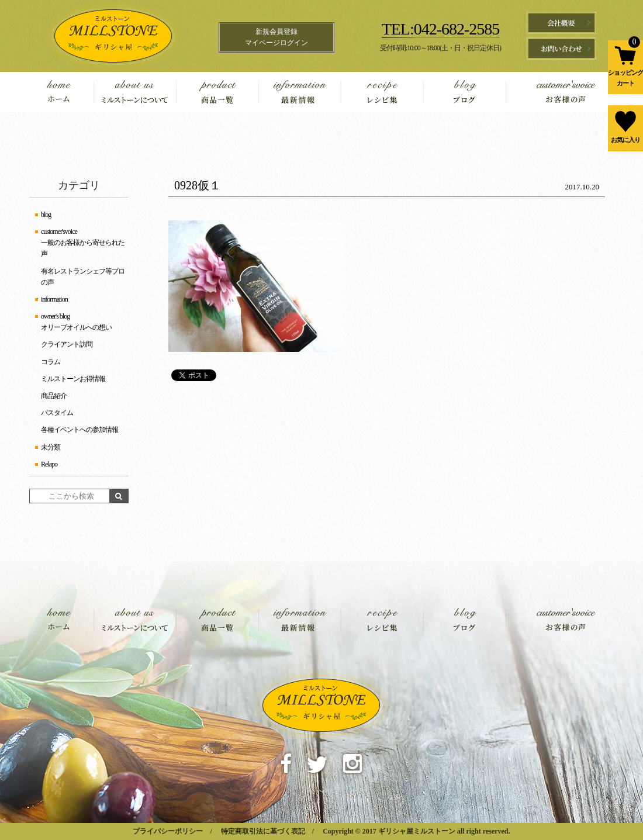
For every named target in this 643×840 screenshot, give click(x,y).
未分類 (51, 447)
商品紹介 (54, 396)
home (67, 92)
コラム (51, 362)
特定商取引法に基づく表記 (263, 831)
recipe (382, 92)
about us (135, 92)
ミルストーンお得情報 (73, 379)
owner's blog (55, 316)
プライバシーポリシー (168, 831)
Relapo (49, 464)
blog (464, 92)
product (217, 92)
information (300, 92)
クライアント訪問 (67, 344)
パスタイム (57, 413)
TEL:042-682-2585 (441, 29)
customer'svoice (554, 92)
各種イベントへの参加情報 (79, 430)
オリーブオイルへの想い (76, 327)
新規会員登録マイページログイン (276, 37)
